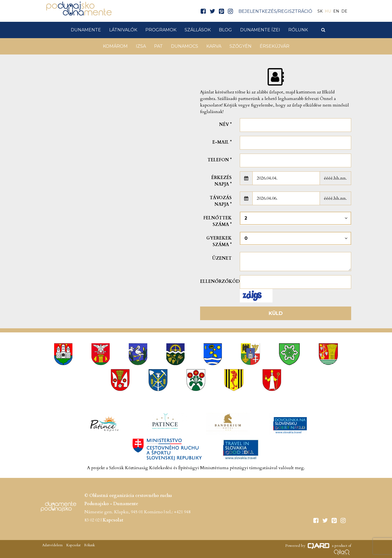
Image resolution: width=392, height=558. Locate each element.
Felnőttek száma (218, 221)
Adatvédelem (52, 545)
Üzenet (222, 258)
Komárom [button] (115, 46)
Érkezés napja (221, 181)
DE (344, 11)
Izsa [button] (141, 46)
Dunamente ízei (260, 30)
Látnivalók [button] (123, 30)
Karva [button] (214, 46)
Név (225, 125)
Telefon (220, 160)
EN (336, 11)
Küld (276, 313)
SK (320, 11)
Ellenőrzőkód (218, 281)
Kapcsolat (113, 520)
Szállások (198, 30)
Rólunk (89, 545)
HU (328, 11)
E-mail (222, 142)
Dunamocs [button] (185, 46)
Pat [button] (158, 46)
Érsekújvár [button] (275, 46)
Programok (161, 30)
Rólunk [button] (298, 30)
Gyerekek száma (219, 241)
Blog (225, 30)
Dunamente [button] (86, 30)
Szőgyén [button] (241, 46)
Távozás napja (221, 201)
